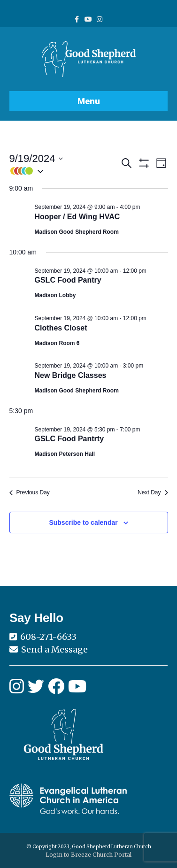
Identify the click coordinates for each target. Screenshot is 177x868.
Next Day (153, 492)
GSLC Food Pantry (68, 280)
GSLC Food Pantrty (69, 439)
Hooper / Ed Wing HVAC (77, 217)
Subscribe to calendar (83, 522)
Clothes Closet (61, 328)
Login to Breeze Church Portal (88, 855)
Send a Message (54, 649)
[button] (65, 171)
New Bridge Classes (71, 375)
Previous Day (30, 492)
